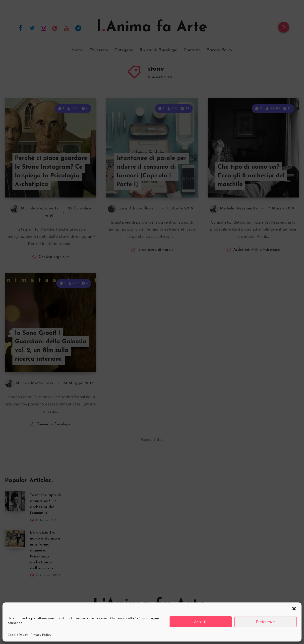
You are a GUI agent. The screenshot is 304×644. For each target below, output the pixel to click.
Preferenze (265, 622)
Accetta (201, 622)
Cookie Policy (18, 635)
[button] (294, 609)
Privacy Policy (41, 635)
